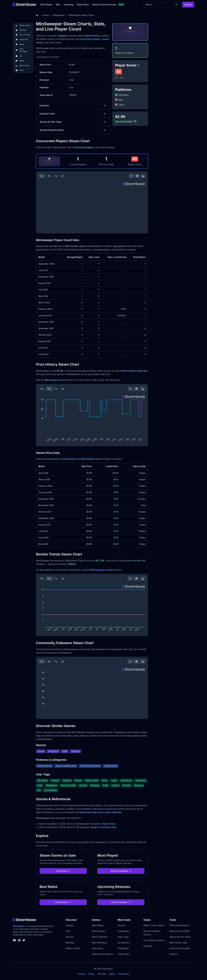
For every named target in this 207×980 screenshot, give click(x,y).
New (58, 5)
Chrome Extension (179, 925)
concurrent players (90, 39)
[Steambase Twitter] (24, 940)
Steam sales (69, 459)
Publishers (123, 948)
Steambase (18, 926)
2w (42, 176)
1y (56, 176)
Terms (91, 974)
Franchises (123, 954)
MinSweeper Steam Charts (82, 15)
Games (46, 15)
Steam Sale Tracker (154, 925)
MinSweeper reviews (102, 570)
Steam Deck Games (102, 954)
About (112, 974)
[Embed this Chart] (131, 176)
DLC (68, 931)
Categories (123, 931)
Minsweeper (59, 15)
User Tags (123, 937)
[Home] (37, 15)
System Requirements (73, 130)
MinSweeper (93, 36)
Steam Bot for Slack (180, 937)
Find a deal (63, 871)
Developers (124, 943)
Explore (188, 5)
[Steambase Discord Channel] (14, 940)
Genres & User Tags (73, 122)
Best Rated (98, 925)
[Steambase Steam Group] (19, 940)
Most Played (46, 5)
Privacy (81, 974)
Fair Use (102, 974)
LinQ (71, 80)
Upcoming (68, 5)
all (62, 176)
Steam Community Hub (104, 827)
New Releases (99, 943)
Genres (121, 925)
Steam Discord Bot (179, 931)
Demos (70, 937)
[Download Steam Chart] (143, 176)
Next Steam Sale (178, 943)
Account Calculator (180, 948)
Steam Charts (73, 948)
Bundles (70, 943)
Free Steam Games (154, 940)
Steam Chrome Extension (104, 5)
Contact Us (124, 974)
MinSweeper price (55, 380)
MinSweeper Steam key (135, 371)
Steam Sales (83, 5)
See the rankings (121, 902)
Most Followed (100, 937)
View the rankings (121, 871)
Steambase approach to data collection (100, 812)
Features (73, 105)
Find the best (63, 902)
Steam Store (109, 824)
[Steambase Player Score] (138, 65)
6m (49, 389)
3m (49, 176)
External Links (73, 114)
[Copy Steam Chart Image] (137, 176)
